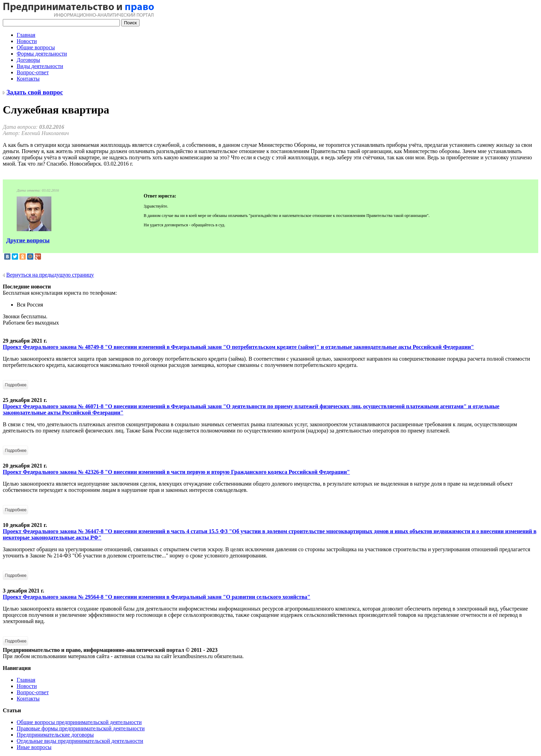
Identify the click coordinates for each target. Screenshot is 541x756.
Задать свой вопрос (35, 92)
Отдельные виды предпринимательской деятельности (80, 741)
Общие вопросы (36, 47)
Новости (27, 41)
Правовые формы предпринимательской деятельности (81, 728)
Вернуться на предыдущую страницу (50, 275)
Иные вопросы (34, 747)
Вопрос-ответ (33, 72)
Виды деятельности (40, 66)
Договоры (28, 60)
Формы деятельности (42, 54)
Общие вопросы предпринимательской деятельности (79, 722)
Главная (26, 35)
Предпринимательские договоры (55, 735)
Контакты (28, 79)
